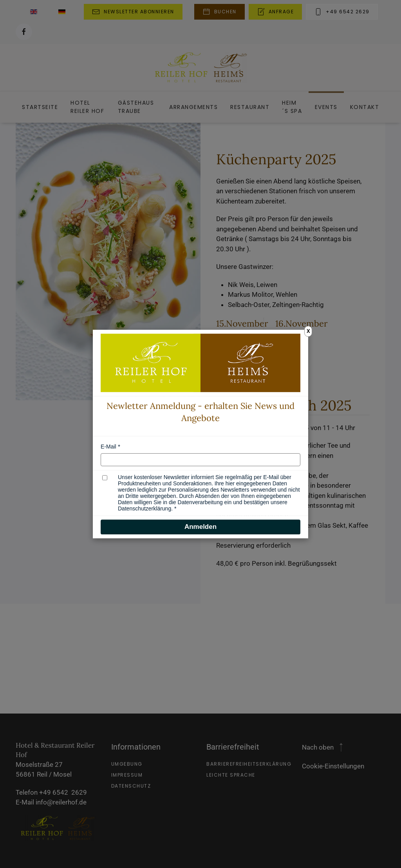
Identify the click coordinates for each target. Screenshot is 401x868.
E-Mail (108, 447)
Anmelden (200, 527)
